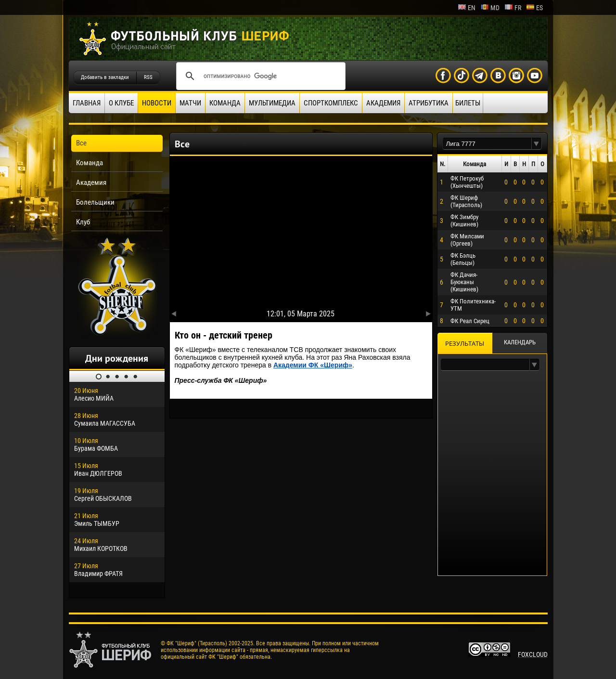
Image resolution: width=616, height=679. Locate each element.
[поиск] (259, 76)
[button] (537, 144)
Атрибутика (429, 103)
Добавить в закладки (105, 77)
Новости (157, 103)
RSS (148, 77)
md (490, 8)
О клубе (121, 103)
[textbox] (487, 144)
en (467, 8)
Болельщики (95, 202)
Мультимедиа (272, 103)
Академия (383, 103)
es (534, 8)
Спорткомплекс (331, 103)
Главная (87, 103)
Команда (225, 103)
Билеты (468, 103)
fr (513, 8)
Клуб (83, 222)
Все (81, 143)
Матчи (190, 103)
